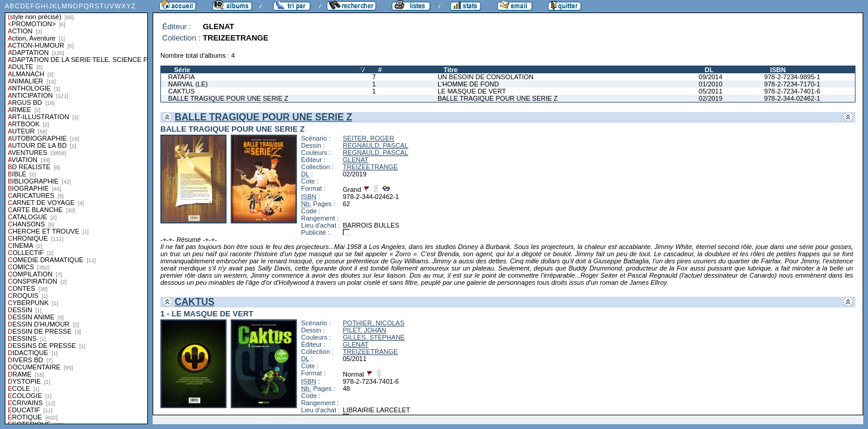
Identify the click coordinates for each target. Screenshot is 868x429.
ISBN (778, 70)
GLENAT (356, 160)
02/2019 (711, 98)
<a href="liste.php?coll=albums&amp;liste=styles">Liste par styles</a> (76, 212)
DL (709, 70)
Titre (451, 70)
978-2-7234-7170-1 (792, 84)
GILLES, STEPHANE (374, 337)
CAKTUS (182, 91)
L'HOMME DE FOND (468, 84)
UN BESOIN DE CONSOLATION (486, 77)
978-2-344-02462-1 (792, 98)
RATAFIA (182, 77)
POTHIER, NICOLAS (373, 323)
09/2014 (711, 77)
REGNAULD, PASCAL (376, 145)
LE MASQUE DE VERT (472, 91)
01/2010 (711, 84)
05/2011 (711, 91)
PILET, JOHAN (365, 330)
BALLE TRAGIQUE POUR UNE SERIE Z (228, 98)
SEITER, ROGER (368, 138)
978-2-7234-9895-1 (792, 77)
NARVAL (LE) (188, 84)
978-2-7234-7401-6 (792, 91)
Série (182, 70)
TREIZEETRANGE (370, 167)
